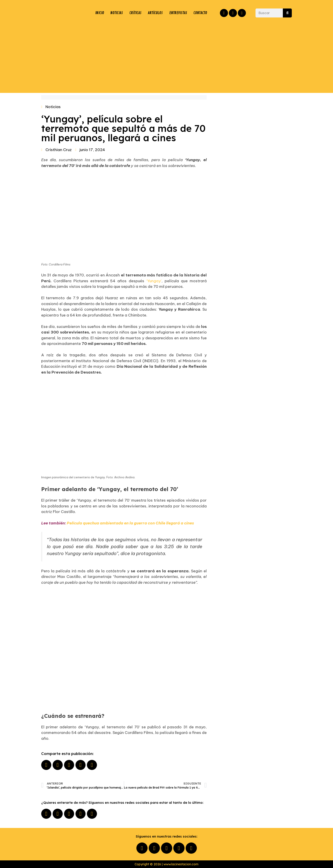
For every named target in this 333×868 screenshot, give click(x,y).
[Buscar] (287, 13)
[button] (46, 765)
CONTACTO (200, 13)
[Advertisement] (167, 57)
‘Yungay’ (154, 281)
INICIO (99, 13)
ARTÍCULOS (155, 13)
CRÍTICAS (135, 13)
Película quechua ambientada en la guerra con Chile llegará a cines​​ (130, 523)
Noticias (53, 107)
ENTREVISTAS (178, 13)
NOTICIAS (116, 13)
